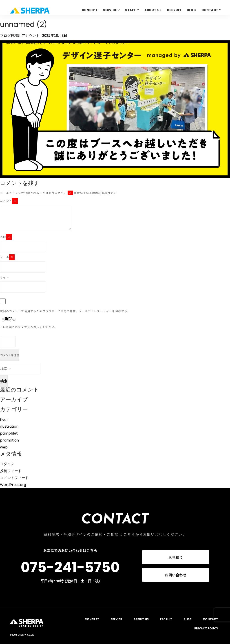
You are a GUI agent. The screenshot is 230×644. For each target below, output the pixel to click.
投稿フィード (11, 471)
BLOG (191, 10)
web (4, 447)
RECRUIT (174, 10)
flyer (4, 420)
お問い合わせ (176, 575)
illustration (9, 426)
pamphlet (9, 433)
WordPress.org (13, 485)
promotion (9, 440)
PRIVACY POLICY (206, 628)
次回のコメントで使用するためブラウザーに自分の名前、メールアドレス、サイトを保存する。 (65, 311)
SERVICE (110, 10)
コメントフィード (14, 478)
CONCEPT (90, 10)
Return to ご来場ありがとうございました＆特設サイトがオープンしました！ (65, 43)
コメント (9, 201)
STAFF (130, 10)
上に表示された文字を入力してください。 (29, 327)
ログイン (7, 464)
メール (7, 257)
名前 (6, 237)
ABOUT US (153, 10)
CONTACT (210, 619)
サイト (5, 277)
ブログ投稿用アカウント (20, 36)
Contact (210, 10)
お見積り (176, 557)
